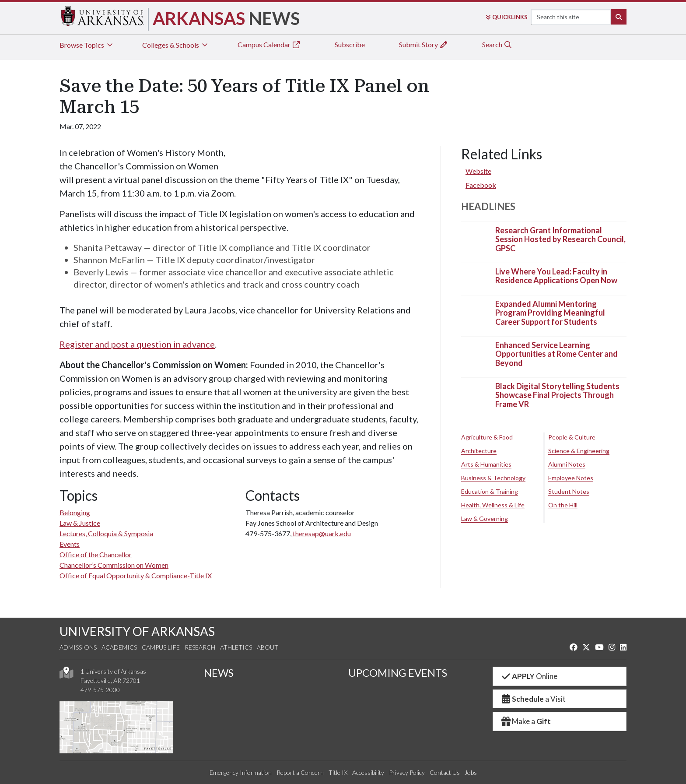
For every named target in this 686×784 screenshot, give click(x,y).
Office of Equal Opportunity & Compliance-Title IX (136, 575)
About (268, 647)
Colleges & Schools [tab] (176, 45)
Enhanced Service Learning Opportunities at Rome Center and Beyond (556, 354)
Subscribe (350, 44)
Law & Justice (80, 523)
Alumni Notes (567, 464)
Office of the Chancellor (96, 554)
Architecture (479, 451)
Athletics (236, 647)
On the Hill (563, 505)
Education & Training (490, 491)
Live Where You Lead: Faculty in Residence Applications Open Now (556, 276)
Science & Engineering (579, 451)
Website (478, 171)
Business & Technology (493, 478)
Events (70, 544)
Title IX (338, 772)
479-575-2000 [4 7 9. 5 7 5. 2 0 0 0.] (100, 690)
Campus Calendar (269, 44)
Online (529, 676)
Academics (119, 647)
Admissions (78, 647)
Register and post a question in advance (137, 344)
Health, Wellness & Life (493, 505)
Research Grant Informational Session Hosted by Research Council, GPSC (560, 239)
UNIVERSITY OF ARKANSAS (137, 631)
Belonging (75, 512)
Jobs (471, 772)
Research (200, 647)
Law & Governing (485, 519)
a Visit (533, 699)
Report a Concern (300, 772)
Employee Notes (571, 478)
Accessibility (368, 772)
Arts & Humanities (486, 464)
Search (497, 44)
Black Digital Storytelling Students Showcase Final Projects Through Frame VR (557, 395)
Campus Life (161, 647)
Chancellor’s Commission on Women (114, 565)
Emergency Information (241, 772)
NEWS (219, 673)
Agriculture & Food (487, 437)
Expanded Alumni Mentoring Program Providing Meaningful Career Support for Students (550, 313)
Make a (525, 721)
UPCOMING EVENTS (398, 673)
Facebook (481, 185)
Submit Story (423, 44)
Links (507, 17)
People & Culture (572, 437)
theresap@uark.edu (322, 533)
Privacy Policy (407, 772)
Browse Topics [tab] (87, 45)
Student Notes (569, 491)
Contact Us (445, 772)
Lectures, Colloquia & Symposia (106, 533)
